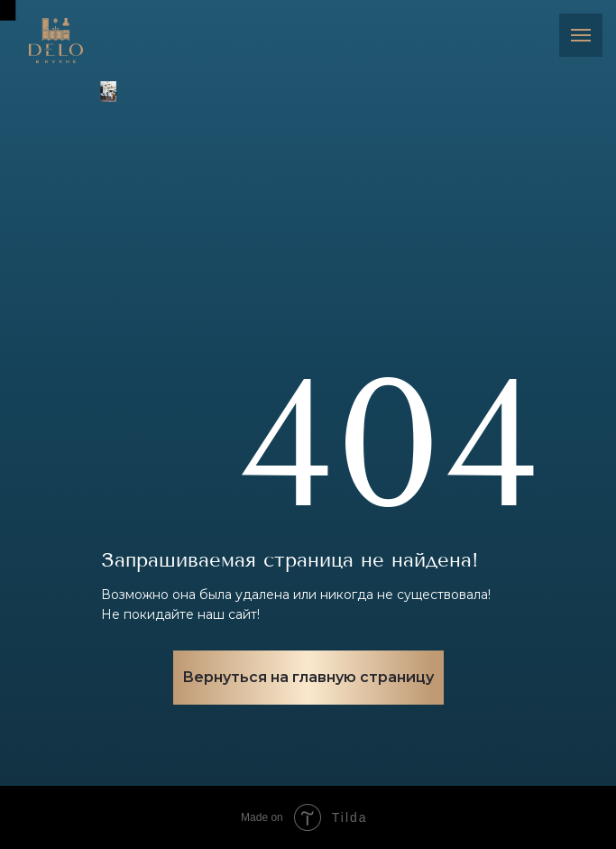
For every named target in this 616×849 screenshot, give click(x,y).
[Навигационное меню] (581, 35)
